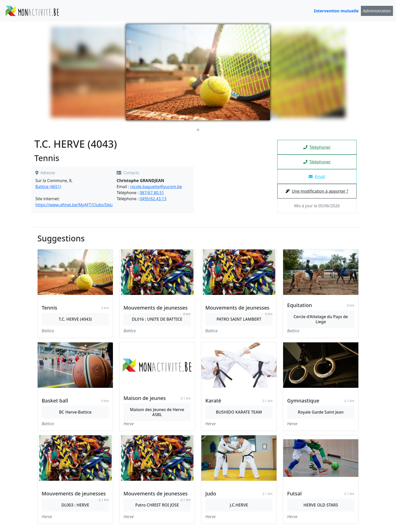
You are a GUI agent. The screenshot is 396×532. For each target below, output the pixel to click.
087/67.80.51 (152, 193)
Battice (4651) (48, 187)
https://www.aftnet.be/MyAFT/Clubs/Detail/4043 (81, 205)
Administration (377, 11)
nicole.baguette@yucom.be (156, 187)
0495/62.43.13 (153, 199)
